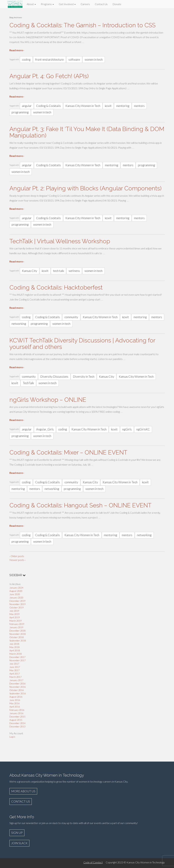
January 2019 (16, 627)
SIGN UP (17, 833)
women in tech (94, 59)
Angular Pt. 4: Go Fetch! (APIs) (49, 76)
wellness (74, 271)
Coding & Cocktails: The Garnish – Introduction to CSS (82, 25)
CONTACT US (21, 801)
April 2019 (15, 617)
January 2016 (16, 713)
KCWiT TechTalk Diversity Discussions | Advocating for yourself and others (82, 344)
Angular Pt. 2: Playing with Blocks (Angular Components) (85, 188)
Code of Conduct (93, 862)
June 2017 (15, 667)
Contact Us (101, 4)
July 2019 (14, 611)
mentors (139, 106)
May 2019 (14, 614)
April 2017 (15, 674)
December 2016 (17, 683)
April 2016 (15, 707)
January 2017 (16, 680)
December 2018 (17, 631)
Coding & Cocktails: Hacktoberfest (56, 287)
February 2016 (17, 710)
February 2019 (17, 624)
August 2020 (16, 591)
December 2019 (17, 601)
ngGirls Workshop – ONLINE (48, 400)
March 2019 (16, 621)
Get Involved (67, 4)
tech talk (58, 271)
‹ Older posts (17, 556)
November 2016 (18, 687)
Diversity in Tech (84, 376)
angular (27, 106)
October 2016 (17, 690)
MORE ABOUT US (23, 791)
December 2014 (17, 723)
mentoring (123, 106)
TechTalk (28, 383)
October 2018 (17, 637)
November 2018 (18, 634)
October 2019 (17, 607)
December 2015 (17, 717)
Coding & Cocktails (48, 106)
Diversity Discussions (54, 376)
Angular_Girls (45, 429)
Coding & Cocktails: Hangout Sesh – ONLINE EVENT (80, 505)
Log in (12, 737)
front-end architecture (49, 59)
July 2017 (14, 664)
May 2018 (14, 647)
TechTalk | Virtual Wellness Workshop (60, 241)
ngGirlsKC (143, 429)
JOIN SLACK (19, 843)
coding (26, 59)
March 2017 (16, 677)
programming (20, 112)
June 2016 (15, 700)
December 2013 (17, 726)
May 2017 (14, 670)
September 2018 (18, 641)
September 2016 (18, 693)
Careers (85, 4)
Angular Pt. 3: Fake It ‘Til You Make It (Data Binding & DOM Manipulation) (87, 132)
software (74, 59)
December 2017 (17, 657)
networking (19, 324)
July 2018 (14, 644)
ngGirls (127, 429)
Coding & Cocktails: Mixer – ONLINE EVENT (68, 452)
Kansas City (30, 271)
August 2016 (16, 697)
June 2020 (15, 594)
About (31, 4)
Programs (47, 4)
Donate (117, 4)
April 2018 (15, 650)
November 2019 (18, 604)
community (71, 317)
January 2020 (16, 598)
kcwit (108, 106)
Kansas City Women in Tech (83, 106)
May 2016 (14, 703)
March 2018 (16, 654)
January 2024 (16, 588)
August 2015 (16, 720)
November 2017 (18, 660)
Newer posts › (18, 560)
